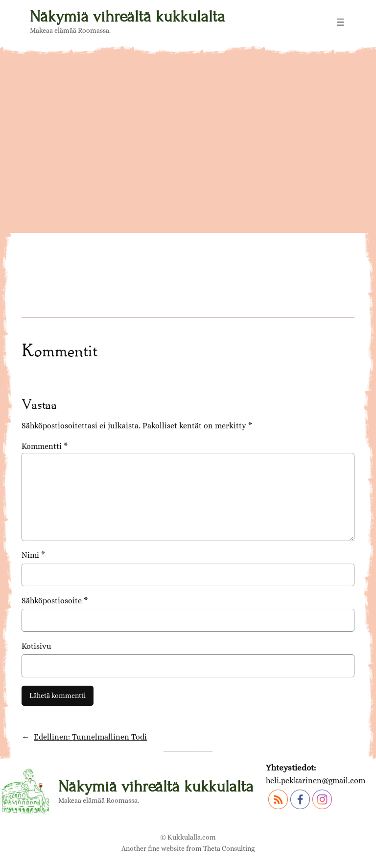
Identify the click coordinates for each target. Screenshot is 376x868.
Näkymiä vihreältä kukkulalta (128, 16)
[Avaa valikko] (340, 22)
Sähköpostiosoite (55, 601)
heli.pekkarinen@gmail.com (316, 781)
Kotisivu (36, 646)
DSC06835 (68, 238)
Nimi (33, 555)
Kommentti (45, 446)
